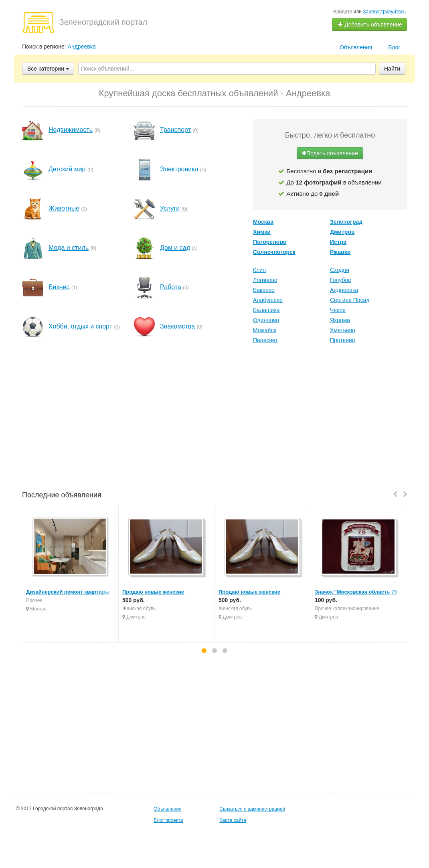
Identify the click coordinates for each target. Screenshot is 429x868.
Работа (171, 287)
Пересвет (265, 340)
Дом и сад (175, 248)
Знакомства (177, 326)
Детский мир (67, 169)
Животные (64, 208)
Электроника (179, 169)
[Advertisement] (214, 418)
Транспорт (175, 130)
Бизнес (59, 287)
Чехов (338, 310)
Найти (392, 69)
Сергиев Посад (350, 300)
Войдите (343, 12)
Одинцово (266, 320)
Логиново (265, 280)
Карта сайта (233, 820)
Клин (259, 270)
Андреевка (82, 47)
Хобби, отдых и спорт (80, 326)
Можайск (265, 330)
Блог (394, 47)
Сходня (340, 270)
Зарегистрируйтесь (384, 12)
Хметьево (343, 330)
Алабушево (268, 300)
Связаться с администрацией (252, 809)
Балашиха (266, 310)
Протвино (343, 340)
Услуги (170, 208)
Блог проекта (168, 820)
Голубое (341, 280)
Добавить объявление (370, 24)
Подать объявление (330, 153)
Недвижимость (71, 130)
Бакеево (264, 290)
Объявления (356, 47)
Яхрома (340, 320)
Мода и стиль (69, 248)
